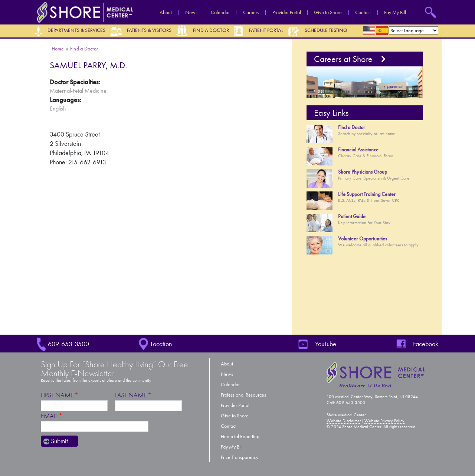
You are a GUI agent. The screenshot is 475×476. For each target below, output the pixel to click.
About (166, 13)
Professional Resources (243, 395)
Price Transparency (240, 457)
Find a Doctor (211, 30)
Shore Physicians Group (363, 172)
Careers (251, 13)
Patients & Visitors (149, 30)
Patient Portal (266, 30)
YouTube (326, 344)
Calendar (220, 13)
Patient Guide (352, 216)
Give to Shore (328, 13)
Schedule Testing (326, 30)
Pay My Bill (395, 13)
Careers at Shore (343, 59)
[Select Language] (413, 30)
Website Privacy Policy (384, 421)
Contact (363, 13)
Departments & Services (76, 30)
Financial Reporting (240, 436)
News (191, 13)
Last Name (131, 395)
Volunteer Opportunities (363, 239)
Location (161, 344)
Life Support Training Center (367, 194)
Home (58, 49)
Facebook (426, 344)
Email (49, 416)
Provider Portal (287, 13)
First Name (57, 395)
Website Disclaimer (344, 421)
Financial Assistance (358, 150)
